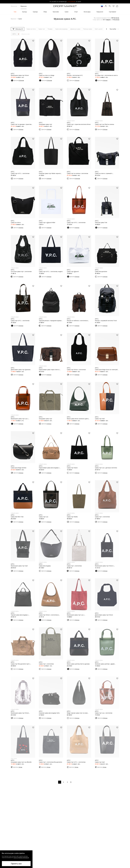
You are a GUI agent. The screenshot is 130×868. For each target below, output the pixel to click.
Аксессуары (87, 12)
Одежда (35, 12)
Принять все (16, 864)
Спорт (76, 12)
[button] (110, 6)
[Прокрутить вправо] (107, 29)
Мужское (24, 6)
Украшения (100, 12)
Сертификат (113, 12)
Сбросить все (25, 34)
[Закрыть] (19, 34)
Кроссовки (56, 12)
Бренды (25, 12)
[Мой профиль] (106, 6)
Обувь (45, 12)
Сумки (67, 12)
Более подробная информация (21, 858)
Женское (14, 6)
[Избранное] (113, 6)
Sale (15, 12)
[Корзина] (117, 6)
